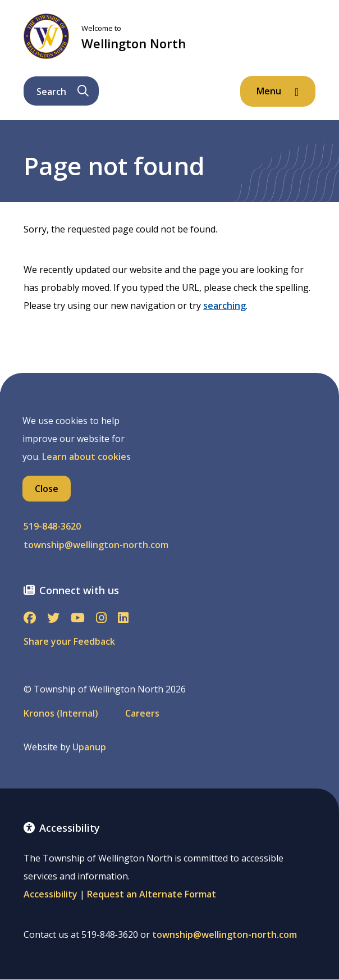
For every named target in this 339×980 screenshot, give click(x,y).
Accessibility (51, 894)
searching (225, 306)
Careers (142, 714)
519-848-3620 (52, 527)
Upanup (89, 747)
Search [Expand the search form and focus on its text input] (63, 92)
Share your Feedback (69, 641)
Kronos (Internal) (61, 714)
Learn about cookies (86, 457)
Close (47, 489)
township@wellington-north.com (96, 545)
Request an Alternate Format (152, 894)
